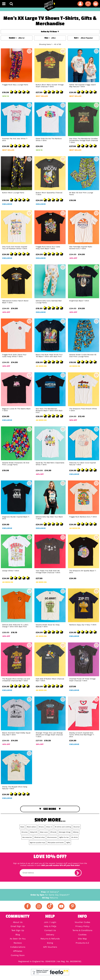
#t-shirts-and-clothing (63, 827)
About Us (18, 922)
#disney (76, 832)
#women (77, 827)
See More (50, 809)
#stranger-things (65, 832)
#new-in (49, 827)
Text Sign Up (18, 930)
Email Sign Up (18, 926)
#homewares (52, 837)
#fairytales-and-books (56, 843)
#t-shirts (75, 837)
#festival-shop (40, 837)
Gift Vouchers (50, 947)
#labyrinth (34, 832)
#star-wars (44, 832)
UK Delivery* (50, 892)
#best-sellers (31, 827)
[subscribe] (78, 873)
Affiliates (18, 951)
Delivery (50, 935)
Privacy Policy (82, 926)
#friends (53, 832)
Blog (18, 935)
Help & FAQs (50, 926)
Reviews (18, 943)
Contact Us (50, 930)
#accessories (27, 837)
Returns (50, 898)
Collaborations (18, 947)
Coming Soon (18, 955)
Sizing (50, 943)
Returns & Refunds (50, 939)
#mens (41, 827)
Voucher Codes (82, 922)
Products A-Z (82, 943)
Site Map (82, 939)
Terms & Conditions (82, 930)
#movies (25, 832)
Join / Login (50, 922)
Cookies (82, 935)
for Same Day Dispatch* (50, 895)
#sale (22, 827)
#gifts (68, 843)
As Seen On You (18, 939)
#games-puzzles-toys (37, 843)
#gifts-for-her (64, 837)
